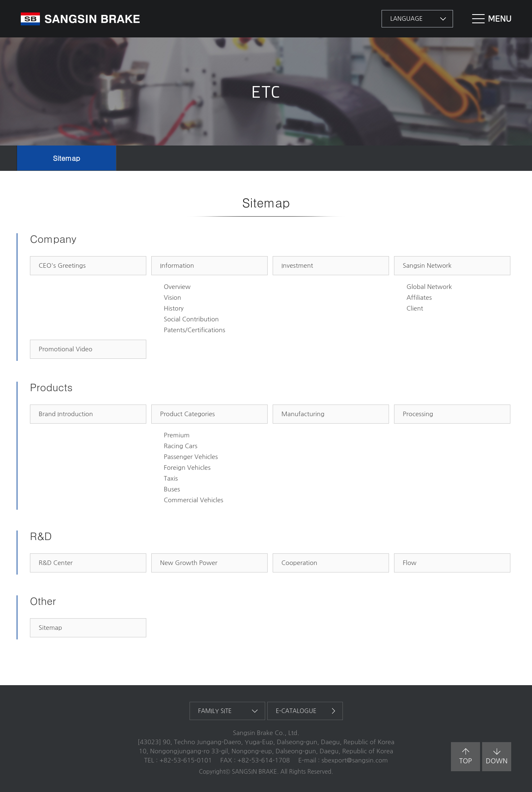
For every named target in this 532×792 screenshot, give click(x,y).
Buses (172, 489)
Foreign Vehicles (187, 468)
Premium (177, 435)
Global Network (429, 287)
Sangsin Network (427, 265)
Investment (297, 265)
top (466, 756)
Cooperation (299, 563)
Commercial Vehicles (193, 500)
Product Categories (187, 414)
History (174, 308)
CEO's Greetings (62, 265)
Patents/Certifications (195, 330)
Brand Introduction (66, 414)
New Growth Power (189, 563)
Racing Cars (181, 446)
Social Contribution (191, 319)
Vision (172, 297)
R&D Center (56, 563)
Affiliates (419, 297)
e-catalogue (296, 711)
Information (177, 265)
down (497, 756)
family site (215, 711)
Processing (418, 414)
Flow (410, 563)
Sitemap (66, 158)
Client (415, 308)
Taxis (171, 478)
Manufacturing (303, 414)
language (406, 19)
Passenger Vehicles (191, 457)
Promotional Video (65, 349)
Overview (177, 287)
